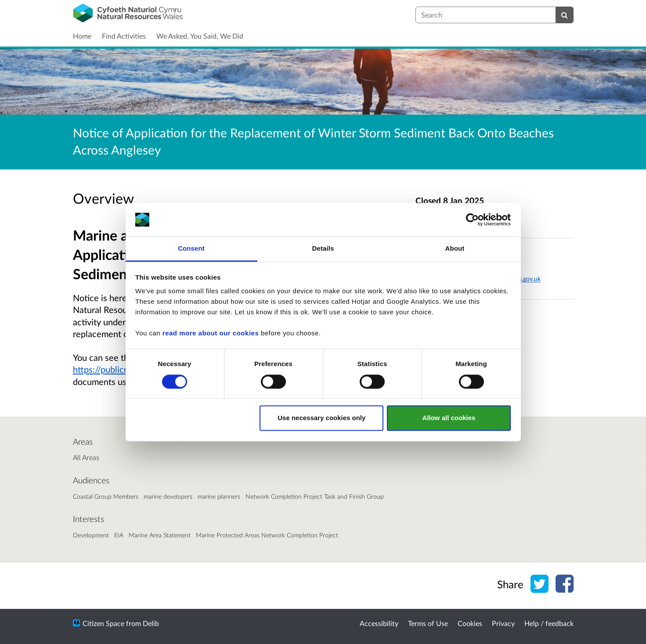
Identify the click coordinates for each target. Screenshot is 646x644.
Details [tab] (323, 249)
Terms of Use (428, 623)
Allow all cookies (449, 418)
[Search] (565, 15)
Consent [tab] (191, 249)
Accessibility (379, 623)
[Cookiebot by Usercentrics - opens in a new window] (472, 219)
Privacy (503, 623)
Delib (151, 623)
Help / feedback (549, 623)
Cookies (470, 623)
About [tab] (455, 249)
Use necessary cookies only (321, 418)
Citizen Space (103, 623)
